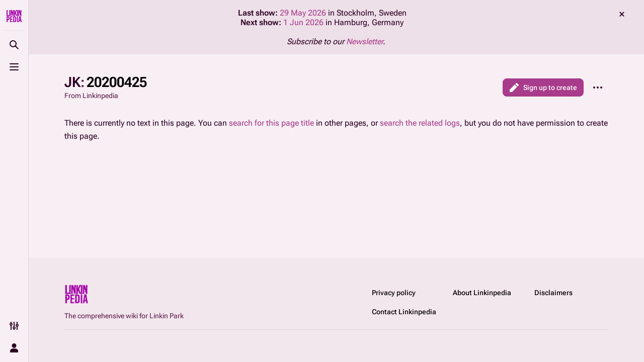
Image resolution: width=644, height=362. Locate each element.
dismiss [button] (622, 14)
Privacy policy (394, 293)
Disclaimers (553, 293)
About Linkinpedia (482, 293)
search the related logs (420, 123)
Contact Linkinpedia (404, 312)
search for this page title (271, 123)
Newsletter (365, 41)
